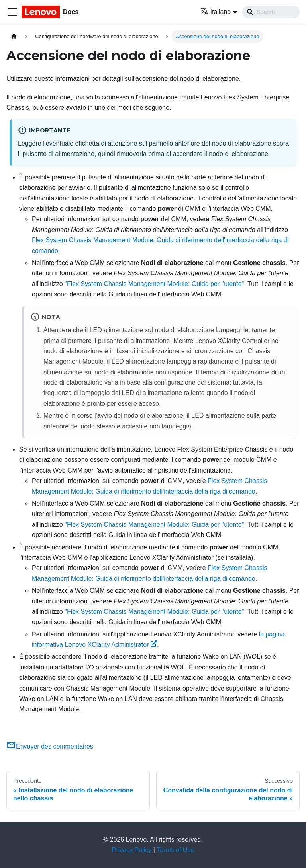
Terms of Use (175, 850)
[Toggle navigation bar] (12, 12)
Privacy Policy (132, 850)
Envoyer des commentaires (50, 746)
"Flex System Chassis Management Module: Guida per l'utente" (154, 284)
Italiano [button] (216, 12)
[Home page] (14, 36)
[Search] (271, 12)
